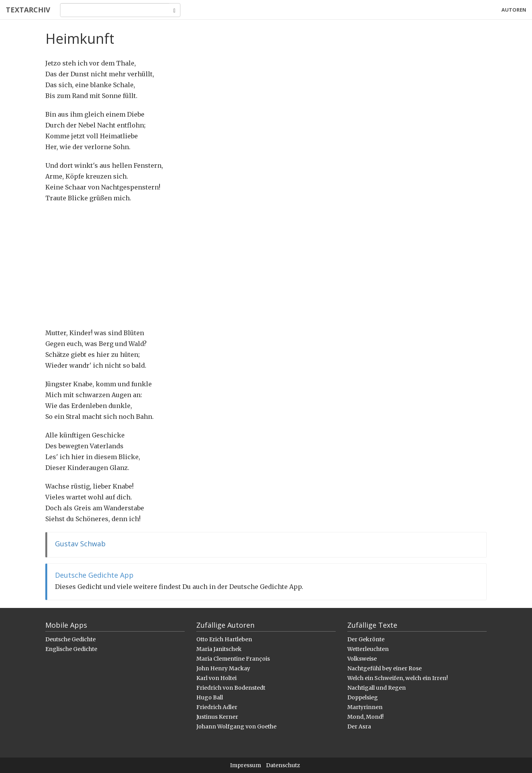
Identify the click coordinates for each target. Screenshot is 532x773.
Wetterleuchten (368, 649)
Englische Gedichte (71, 649)
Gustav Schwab (80, 544)
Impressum (245, 765)
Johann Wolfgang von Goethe (236, 727)
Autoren (514, 10)
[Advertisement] (266, 265)
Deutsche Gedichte (70, 639)
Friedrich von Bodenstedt (231, 688)
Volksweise (362, 659)
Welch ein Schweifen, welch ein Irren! (398, 678)
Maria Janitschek (219, 649)
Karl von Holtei (216, 678)
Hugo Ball (210, 697)
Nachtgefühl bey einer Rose (384, 668)
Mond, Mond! (366, 717)
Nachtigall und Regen (377, 688)
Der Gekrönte (366, 639)
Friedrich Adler (217, 707)
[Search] (115, 10)
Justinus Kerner (217, 717)
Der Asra (359, 727)
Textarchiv (28, 10)
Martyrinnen (365, 707)
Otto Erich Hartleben (224, 639)
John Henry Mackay (223, 668)
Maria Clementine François (233, 659)
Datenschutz (283, 765)
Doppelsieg (363, 697)
